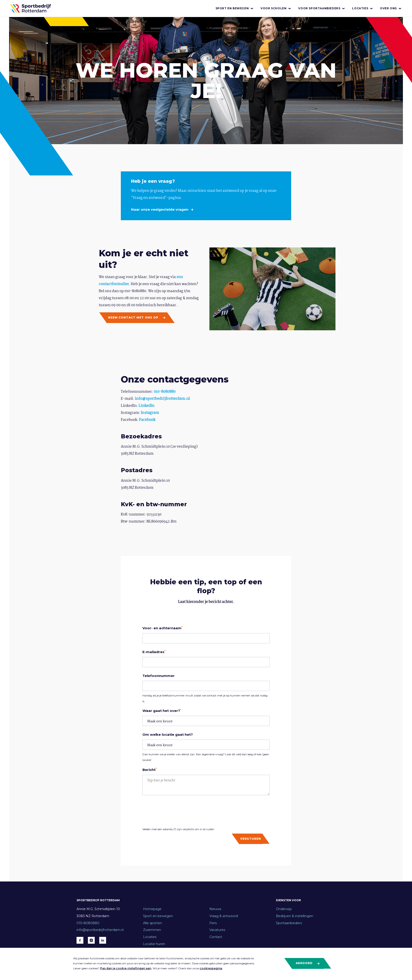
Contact (216, 937)
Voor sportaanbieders (322, 8)
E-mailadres (154, 652)
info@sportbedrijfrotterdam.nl (162, 399)
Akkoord (308, 963)
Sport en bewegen (235, 8)
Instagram (150, 413)
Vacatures (217, 930)
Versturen (251, 839)
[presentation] (177, 811)
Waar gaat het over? (162, 711)
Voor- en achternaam (163, 628)
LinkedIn (146, 406)
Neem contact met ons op (137, 318)
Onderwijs (284, 909)
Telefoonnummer (159, 676)
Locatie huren (154, 944)
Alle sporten (153, 923)
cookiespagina (211, 968)
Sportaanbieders (289, 923)
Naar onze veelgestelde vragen (160, 209)
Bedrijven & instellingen (295, 916)
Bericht (150, 770)
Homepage (152, 909)
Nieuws (215, 909)
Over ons (391, 8)
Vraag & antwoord (224, 916)
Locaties (363, 8)
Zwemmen (152, 930)
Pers (213, 923)
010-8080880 (165, 392)
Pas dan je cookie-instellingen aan (126, 968)
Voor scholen (276, 8)
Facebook (147, 420)
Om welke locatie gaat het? (168, 734)
